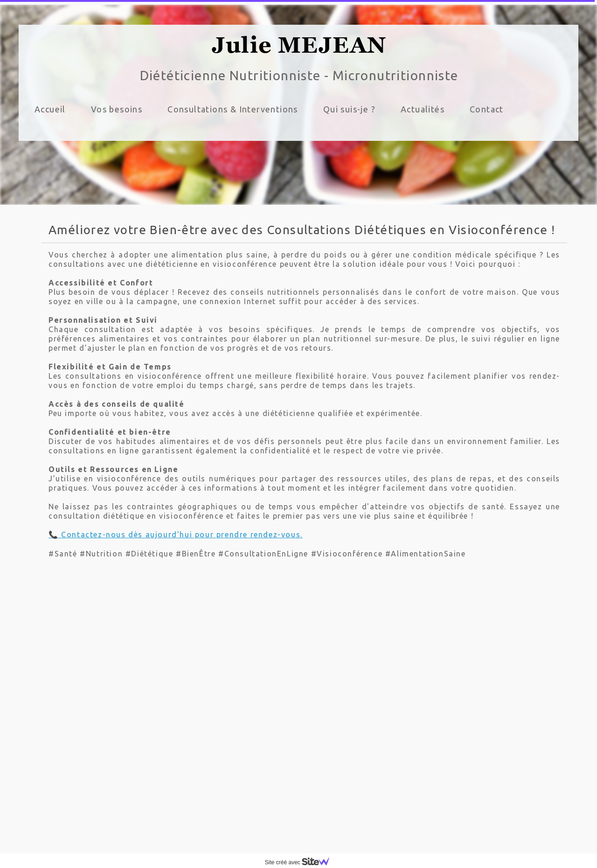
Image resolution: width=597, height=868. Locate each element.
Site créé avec (301, 862)
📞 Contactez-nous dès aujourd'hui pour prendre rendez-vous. (176, 535)
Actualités (423, 109)
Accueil (50, 109)
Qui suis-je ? (349, 109)
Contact (487, 109)
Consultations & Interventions (233, 109)
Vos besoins (117, 109)
